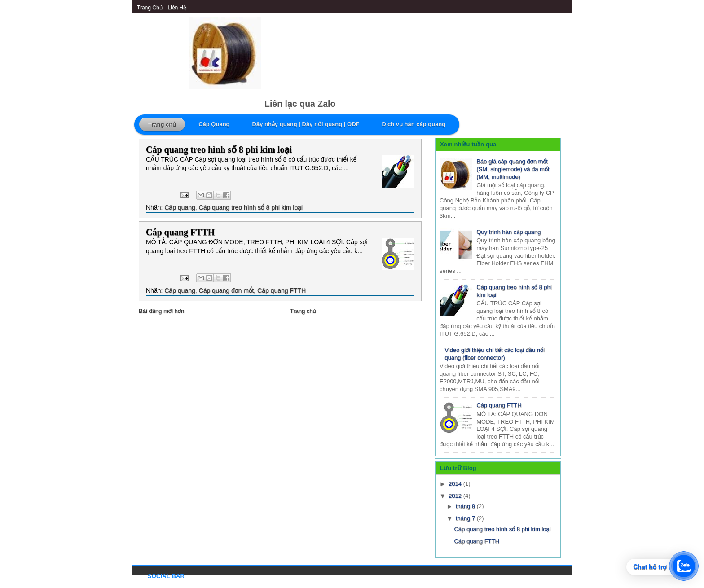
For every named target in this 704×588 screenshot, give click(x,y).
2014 (456, 484)
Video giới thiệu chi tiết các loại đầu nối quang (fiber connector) (495, 354)
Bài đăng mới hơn (161, 311)
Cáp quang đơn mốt (227, 290)
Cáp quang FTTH (180, 232)
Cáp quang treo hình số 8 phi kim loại (219, 149)
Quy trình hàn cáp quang (508, 232)
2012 (456, 496)
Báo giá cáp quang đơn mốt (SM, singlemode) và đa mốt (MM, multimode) (513, 169)
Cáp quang (180, 207)
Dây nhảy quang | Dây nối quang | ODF (306, 124)
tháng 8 (466, 506)
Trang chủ (150, 8)
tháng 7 (466, 518)
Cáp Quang (214, 124)
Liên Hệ (177, 8)
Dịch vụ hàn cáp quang (414, 124)
